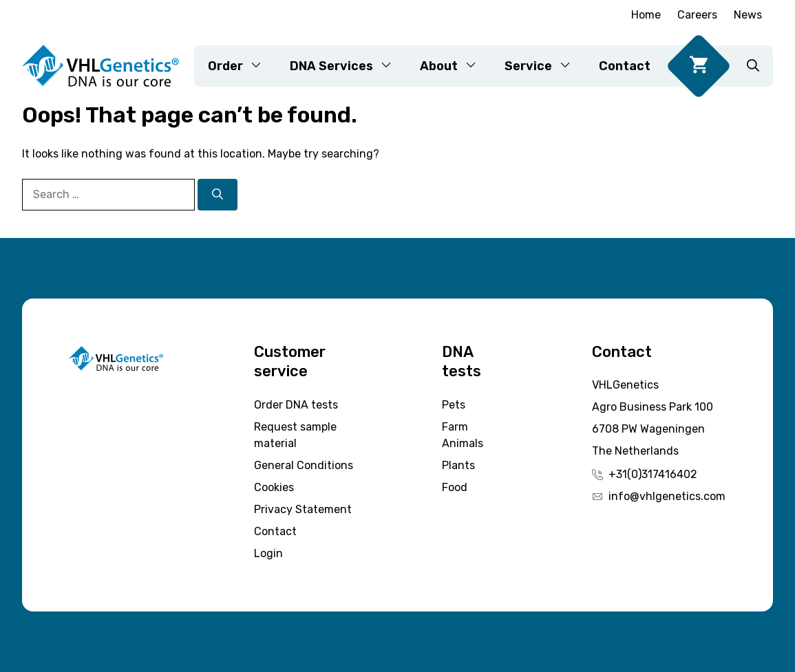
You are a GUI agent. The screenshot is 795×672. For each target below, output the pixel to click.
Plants (458, 465)
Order (242, 66)
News (748, 15)
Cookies (274, 487)
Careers (697, 15)
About (455, 66)
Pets (454, 405)
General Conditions (304, 465)
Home (646, 15)
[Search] (218, 195)
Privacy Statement (303, 509)
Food (455, 487)
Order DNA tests (296, 405)
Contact (625, 66)
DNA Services (348, 66)
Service (545, 66)
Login (268, 553)
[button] (753, 66)
